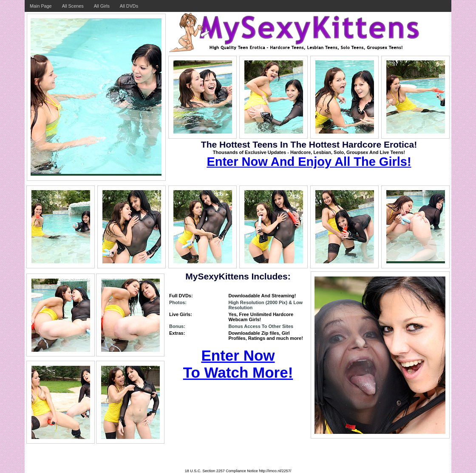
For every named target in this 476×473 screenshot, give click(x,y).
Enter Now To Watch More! (238, 364)
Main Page (41, 6)
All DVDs (129, 6)
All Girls (102, 6)
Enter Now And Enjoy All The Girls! (309, 162)
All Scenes (73, 6)
